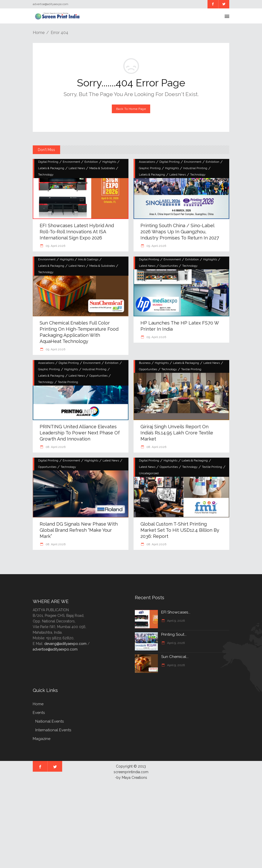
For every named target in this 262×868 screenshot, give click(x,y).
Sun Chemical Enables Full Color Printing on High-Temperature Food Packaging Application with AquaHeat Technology (79, 332)
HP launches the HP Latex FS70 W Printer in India (180, 326)
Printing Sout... (174, 634)
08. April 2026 (55, 447)
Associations (147, 162)
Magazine (42, 739)
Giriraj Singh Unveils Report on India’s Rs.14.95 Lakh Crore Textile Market (177, 433)
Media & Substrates (102, 168)
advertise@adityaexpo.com (55, 649)
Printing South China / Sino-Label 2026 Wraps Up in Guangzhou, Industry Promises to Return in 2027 (180, 232)
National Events (50, 721)
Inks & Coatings (88, 259)
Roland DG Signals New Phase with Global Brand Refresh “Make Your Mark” (79, 530)
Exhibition (91, 162)
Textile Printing (68, 382)
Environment (71, 162)
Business (145, 363)
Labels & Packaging (51, 168)
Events (39, 713)
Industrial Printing (195, 168)
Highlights (109, 162)
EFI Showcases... (176, 612)
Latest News (77, 168)
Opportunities (169, 266)
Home (39, 33)
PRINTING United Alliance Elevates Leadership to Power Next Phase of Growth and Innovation (80, 433)
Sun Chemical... (175, 657)
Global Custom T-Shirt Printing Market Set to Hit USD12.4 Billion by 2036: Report (180, 530)
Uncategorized (149, 473)
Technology (46, 175)
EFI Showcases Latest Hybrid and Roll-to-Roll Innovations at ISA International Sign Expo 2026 (77, 232)
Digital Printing (48, 162)
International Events (53, 730)
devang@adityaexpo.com (65, 644)
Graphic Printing (150, 168)
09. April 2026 (55, 246)
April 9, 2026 (176, 621)
